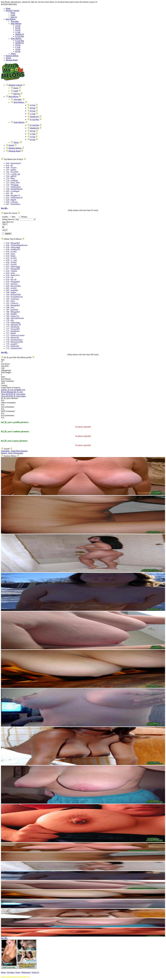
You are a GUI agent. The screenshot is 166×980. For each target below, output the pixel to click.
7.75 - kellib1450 (12, 346)
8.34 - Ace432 (11, 252)
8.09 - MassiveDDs (13, 286)
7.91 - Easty (10, 301)
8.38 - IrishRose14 (13, 249)
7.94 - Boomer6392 (13, 295)
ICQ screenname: (8, 415)
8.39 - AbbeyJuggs (13, 247)
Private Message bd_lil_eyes (12, 392)
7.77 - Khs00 (11, 333)
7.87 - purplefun (12, 310)
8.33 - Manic (11, 256)
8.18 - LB (9, 277)
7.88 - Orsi (10, 308)
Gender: (6, 217)
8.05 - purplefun (12, 290)
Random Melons (12, 56)
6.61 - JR (9, 193)
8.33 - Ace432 (11, 258)
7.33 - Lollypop (12, 180)
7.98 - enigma (11, 292)
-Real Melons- (16, 23)
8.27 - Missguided (13, 269)
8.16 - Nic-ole (11, 280)
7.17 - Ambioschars (13, 187)
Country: (4, 385)
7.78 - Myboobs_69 (13, 325)
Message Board (12, 60)
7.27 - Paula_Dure (13, 183)
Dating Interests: (9, 219)
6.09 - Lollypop (12, 202)
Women (23, 217)
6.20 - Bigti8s (11, 200)
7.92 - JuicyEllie (12, 172)
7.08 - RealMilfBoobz (14, 189)
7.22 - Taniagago (12, 185)
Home (8, 8)
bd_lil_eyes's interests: (10, 398)
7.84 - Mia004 (11, 314)
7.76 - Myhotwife (12, 338)
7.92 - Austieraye (12, 299)
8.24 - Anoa (10, 273)
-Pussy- (13, 54)
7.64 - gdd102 (11, 176)
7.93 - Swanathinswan (14, 297)
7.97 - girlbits (11, 170)
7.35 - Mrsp (10, 178)
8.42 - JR (9, 165)
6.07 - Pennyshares (13, 204)
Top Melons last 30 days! (13, 159)
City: (3, 368)
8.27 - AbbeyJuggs (13, 267)
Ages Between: (8, 222)
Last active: (5, 364)
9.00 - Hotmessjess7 (13, 163)
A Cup (18, 26)
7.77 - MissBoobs (12, 327)
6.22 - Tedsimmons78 (14, 198)
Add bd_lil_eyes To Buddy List (13, 390)
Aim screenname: (8, 407)
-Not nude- (15, 21)
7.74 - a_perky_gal (13, 174)
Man (12, 217)
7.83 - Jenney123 (12, 316)
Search (8, 58)
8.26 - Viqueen (11, 271)
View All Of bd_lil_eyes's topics (13, 396)
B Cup (18, 28)
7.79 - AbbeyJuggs (13, 323)
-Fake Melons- (16, 39)
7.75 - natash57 (12, 344)
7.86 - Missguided (13, 312)
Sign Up (14, 17)
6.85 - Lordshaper (13, 191)
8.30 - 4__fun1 (11, 260)
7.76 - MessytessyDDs (14, 342)
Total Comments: (8, 381)
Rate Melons (11, 19)
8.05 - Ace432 (11, 288)
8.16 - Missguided (13, 282)
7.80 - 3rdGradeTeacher (15, 318)
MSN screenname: (8, 411)
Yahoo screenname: (8, 403)
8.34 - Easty (10, 254)
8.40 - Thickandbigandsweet (17, 245)
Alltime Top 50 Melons (13, 239)
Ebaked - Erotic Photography (12, 453)
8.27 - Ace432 (11, 265)
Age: (3, 360)
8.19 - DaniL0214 (13, 275)
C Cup (18, 32)
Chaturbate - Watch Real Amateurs (14, 451)
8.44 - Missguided (13, 243)
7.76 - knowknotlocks (14, 340)
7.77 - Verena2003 (13, 329)
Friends (7, 449)
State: (3, 377)
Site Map (11, 972)
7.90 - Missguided (13, 305)
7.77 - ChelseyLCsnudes (15, 335)
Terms (18, 972)
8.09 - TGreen (11, 168)
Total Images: (6, 372)
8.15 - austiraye (12, 284)
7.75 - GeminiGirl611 (14, 348)
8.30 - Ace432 (11, 262)
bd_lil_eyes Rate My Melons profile (18, 357)
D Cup (18, 30)
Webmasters (26, 972)
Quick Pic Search (10, 213)
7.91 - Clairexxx (12, 303)
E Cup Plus (20, 36)
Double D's (20, 34)
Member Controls (12, 11)
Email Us (36, 972)
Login (13, 15)
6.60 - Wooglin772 (13, 196)
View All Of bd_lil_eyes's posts (13, 394)
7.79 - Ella (10, 320)
